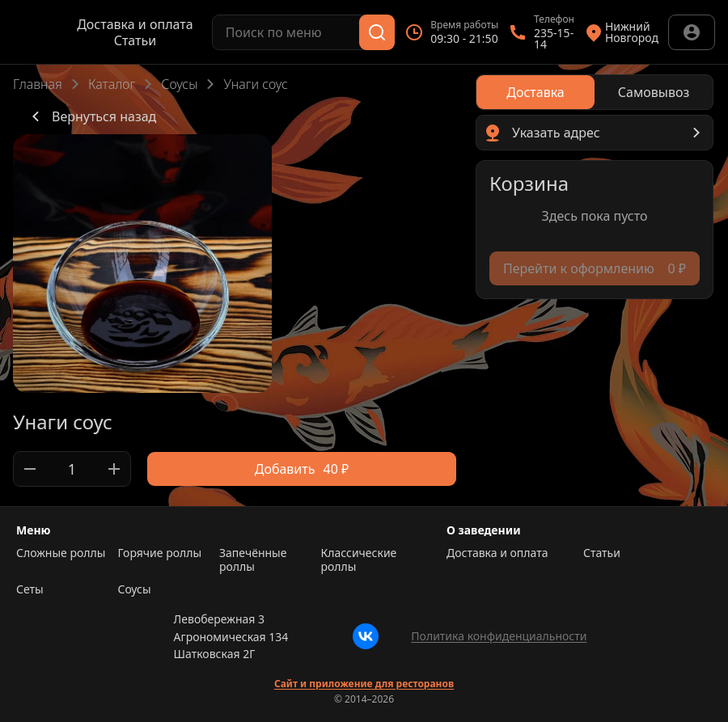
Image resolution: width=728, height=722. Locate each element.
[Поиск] (377, 32)
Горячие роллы (160, 553)
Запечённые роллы (253, 560)
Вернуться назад (91, 116)
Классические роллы (359, 560)
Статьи (135, 40)
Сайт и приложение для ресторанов (364, 684)
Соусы (179, 84)
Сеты (30, 589)
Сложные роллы (61, 553)
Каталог (112, 84)
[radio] (535, 92)
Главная (38, 84)
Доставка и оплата (135, 24)
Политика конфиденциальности (499, 636)
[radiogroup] (595, 92)
